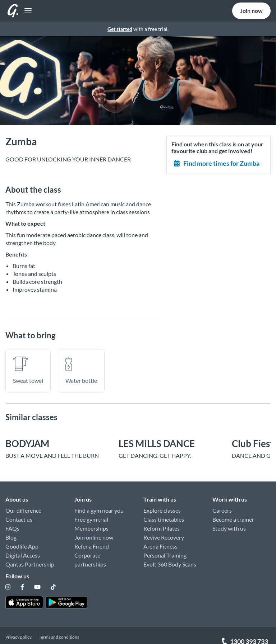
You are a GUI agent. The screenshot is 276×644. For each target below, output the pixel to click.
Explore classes (162, 506)
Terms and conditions (59, 625)
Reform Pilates (162, 524)
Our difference (23, 506)
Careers (222, 506)
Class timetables (164, 515)
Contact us (19, 515)
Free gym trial (91, 515)
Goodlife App (22, 542)
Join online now (94, 533)
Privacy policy (19, 625)
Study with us (229, 524)
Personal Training (165, 551)
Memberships (91, 524)
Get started (120, 29)
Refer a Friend (92, 542)
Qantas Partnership (30, 560)
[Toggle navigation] (12, 11)
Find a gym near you (99, 506)
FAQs (12, 524)
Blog (11, 533)
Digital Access (23, 551)
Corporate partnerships (90, 556)
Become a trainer (233, 515)
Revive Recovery (164, 533)
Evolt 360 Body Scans (170, 560)
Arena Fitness (160, 542)
